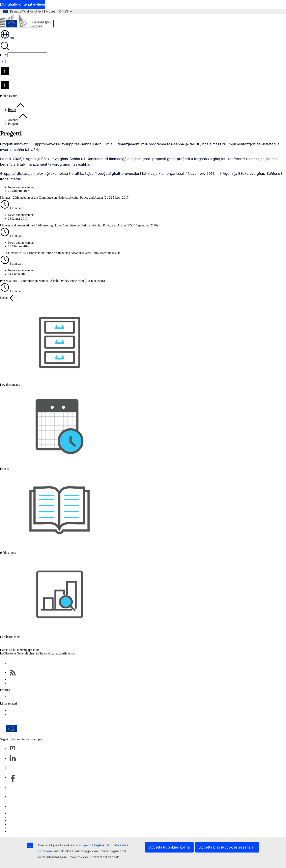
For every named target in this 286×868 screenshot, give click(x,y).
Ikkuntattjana (16, 806)
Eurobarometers (10, 637)
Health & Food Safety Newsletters (30, 679)
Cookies (13, 820)
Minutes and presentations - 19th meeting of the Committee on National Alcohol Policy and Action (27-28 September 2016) (79, 225)
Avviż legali (16, 828)
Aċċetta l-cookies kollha (169, 847)
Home (12, 110)
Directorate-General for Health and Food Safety (38, 697)
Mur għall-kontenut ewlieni (22, 4)
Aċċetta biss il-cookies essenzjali (227, 847)
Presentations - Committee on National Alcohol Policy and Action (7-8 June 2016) (52, 281)
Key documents (10, 385)
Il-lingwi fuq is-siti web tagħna (28, 817)
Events (4, 469)
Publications (8, 553)
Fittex (4, 55)
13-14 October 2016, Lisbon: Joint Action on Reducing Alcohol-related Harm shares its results (60, 253)
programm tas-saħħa (166, 144)
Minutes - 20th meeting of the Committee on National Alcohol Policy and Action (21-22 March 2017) (65, 198)
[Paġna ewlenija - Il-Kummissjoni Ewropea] (29, 22)
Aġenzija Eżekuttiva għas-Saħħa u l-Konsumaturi (67, 159)
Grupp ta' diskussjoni (18, 174)
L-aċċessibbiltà (18, 832)
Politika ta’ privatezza (22, 824)
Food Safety (16, 714)
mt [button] (7, 38)
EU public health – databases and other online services (43, 683)
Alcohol (13, 120)
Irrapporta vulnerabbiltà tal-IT (27, 813)
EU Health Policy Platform (25, 710)
